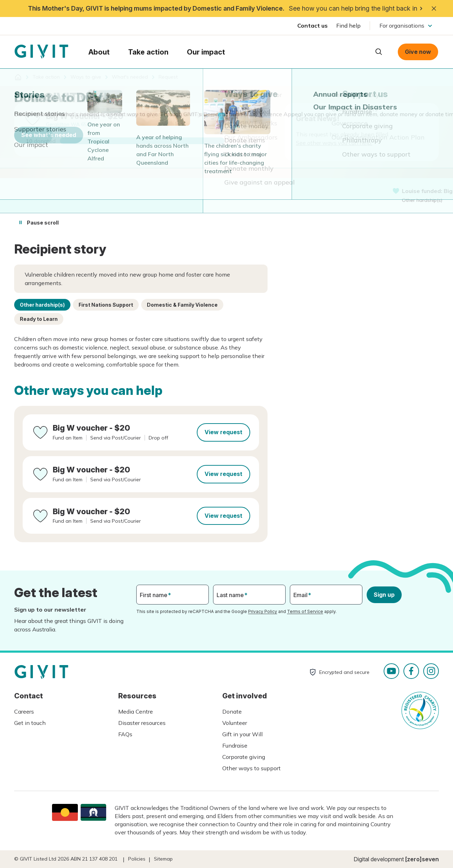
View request (223, 432)
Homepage (41, 52)
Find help (348, 25)
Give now (418, 52)
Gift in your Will (242, 734)
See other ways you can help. (334, 143)
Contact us (312, 25)
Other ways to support (251, 768)
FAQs (125, 734)
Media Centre (136, 711)
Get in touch (30, 723)
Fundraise (235, 745)
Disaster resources (142, 723)
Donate (232, 711)
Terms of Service (305, 611)
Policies (137, 859)
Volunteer (235, 723)
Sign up (384, 595)
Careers (24, 711)
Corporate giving (244, 757)
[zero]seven (422, 859)
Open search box (379, 52)
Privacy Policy (263, 611)
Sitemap (163, 859)
